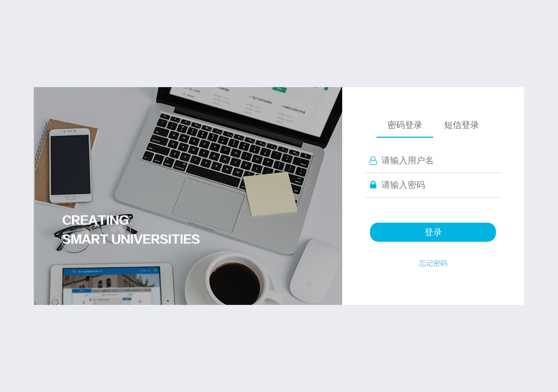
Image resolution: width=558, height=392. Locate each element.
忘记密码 (433, 263)
